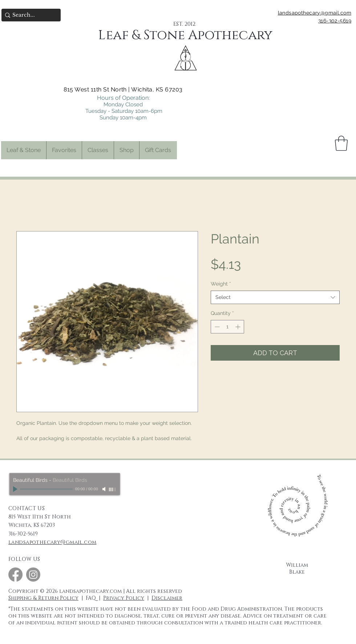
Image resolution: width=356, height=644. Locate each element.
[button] (64, 150)
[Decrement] (216, 327)
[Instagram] (33, 575)
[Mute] (105, 489)
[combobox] (275, 298)
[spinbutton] (227, 327)
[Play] (16, 489)
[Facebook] (15, 575)
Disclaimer (167, 598)
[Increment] (238, 327)
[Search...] (29, 15)
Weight (221, 284)
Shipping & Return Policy (43, 598)
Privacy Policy (124, 598)
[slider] (113, 489)
